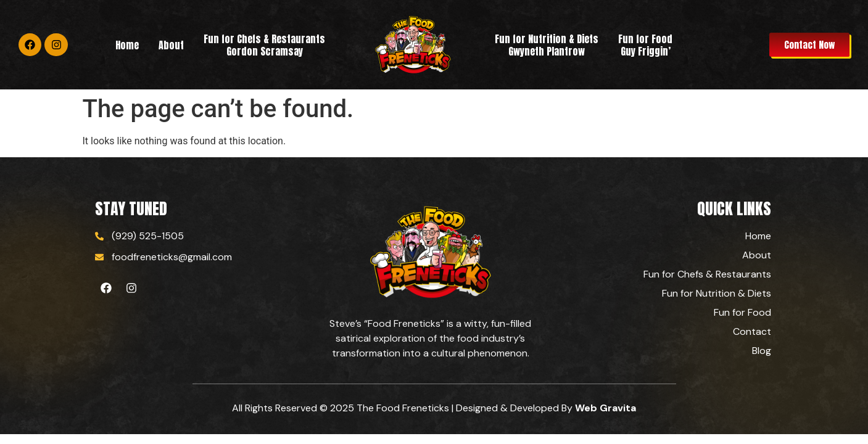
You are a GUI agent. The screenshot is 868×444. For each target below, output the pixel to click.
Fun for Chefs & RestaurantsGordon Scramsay (264, 45)
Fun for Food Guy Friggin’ (645, 45)
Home (127, 45)
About (171, 45)
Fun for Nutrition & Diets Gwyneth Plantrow (547, 45)
